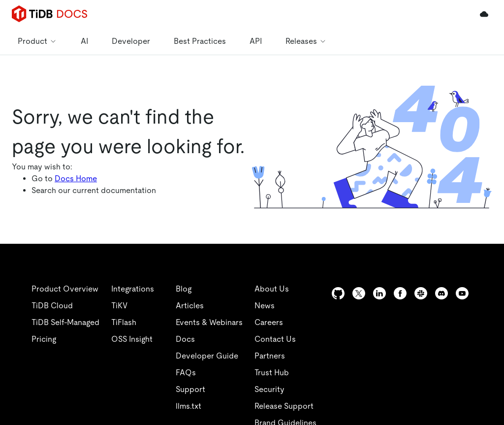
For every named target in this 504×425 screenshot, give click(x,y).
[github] (276, 293)
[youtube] (409, 313)
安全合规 (246, 399)
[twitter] (315, 293)
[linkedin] (295, 313)
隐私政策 (203, 399)
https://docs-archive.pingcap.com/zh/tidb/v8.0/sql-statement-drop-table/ (124, 158)
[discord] (461, 293)
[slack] (441, 293)
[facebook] (420, 293)
